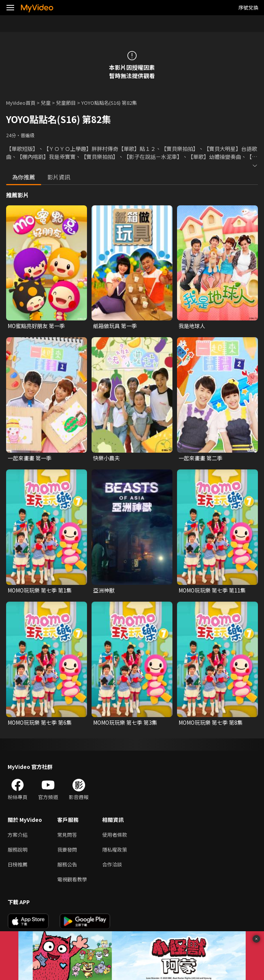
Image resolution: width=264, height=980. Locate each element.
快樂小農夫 (106, 458)
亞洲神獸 (104, 590)
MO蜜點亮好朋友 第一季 (36, 326)
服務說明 (18, 849)
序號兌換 (248, 7)
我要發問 (67, 849)
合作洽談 (112, 864)
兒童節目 (66, 103)
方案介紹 (18, 835)
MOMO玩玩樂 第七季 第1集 (40, 590)
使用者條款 (115, 835)
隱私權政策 (115, 849)
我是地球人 (192, 326)
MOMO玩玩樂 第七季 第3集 (125, 722)
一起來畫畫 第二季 (200, 458)
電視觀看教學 (72, 879)
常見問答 (67, 835)
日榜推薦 (18, 864)
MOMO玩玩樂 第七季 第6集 (40, 722)
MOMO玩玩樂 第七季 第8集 (211, 722)
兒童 (46, 103)
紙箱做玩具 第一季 (115, 326)
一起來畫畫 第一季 (30, 458)
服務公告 (67, 864)
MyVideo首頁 (21, 103)
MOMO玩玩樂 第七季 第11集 (212, 590)
